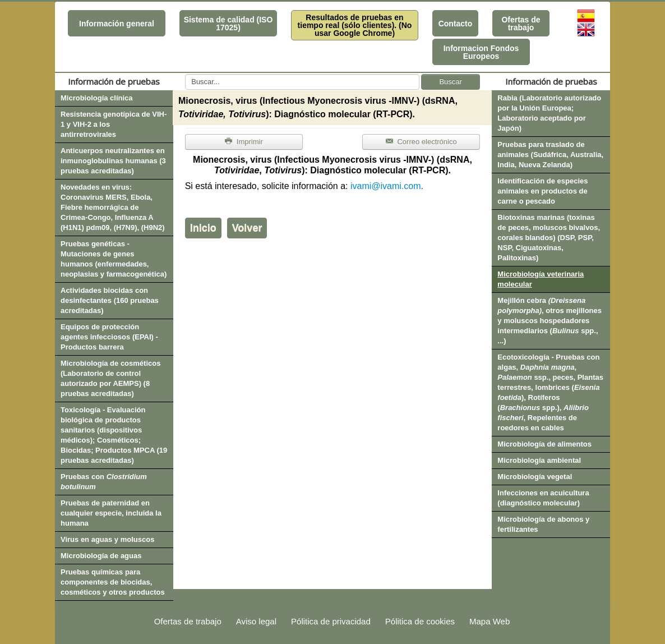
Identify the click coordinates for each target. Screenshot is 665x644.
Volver (247, 228)
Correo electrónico (421, 142)
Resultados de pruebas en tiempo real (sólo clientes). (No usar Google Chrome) (355, 25)
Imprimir (244, 142)
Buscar (450, 82)
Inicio (203, 228)
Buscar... (185, 74)
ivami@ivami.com (386, 186)
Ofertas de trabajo (521, 24)
